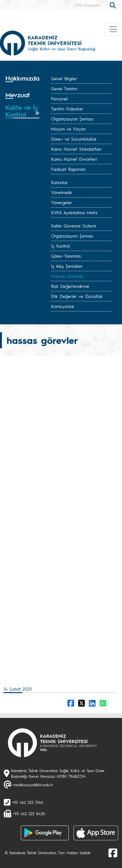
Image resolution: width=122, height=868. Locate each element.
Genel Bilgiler (64, 78)
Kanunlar (59, 182)
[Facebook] (113, 853)
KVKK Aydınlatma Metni (74, 212)
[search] (113, 5)
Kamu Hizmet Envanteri (74, 159)
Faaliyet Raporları (68, 169)
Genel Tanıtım (64, 88)
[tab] (22, 80)
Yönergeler (62, 202)
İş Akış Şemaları (67, 266)
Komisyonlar (63, 306)
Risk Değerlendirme (70, 286)
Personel (59, 98)
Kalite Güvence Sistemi (74, 226)
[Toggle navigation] (113, 29)
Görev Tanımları (66, 256)
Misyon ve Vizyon (68, 129)
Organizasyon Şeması (72, 119)
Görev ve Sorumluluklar (74, 139)
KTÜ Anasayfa (88, 5)
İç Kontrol (60, 246)
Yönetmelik (61, 192)
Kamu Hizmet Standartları (76, 149)
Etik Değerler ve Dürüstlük (77, 296)
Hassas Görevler (67, 276)
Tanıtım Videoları (67, 109)
